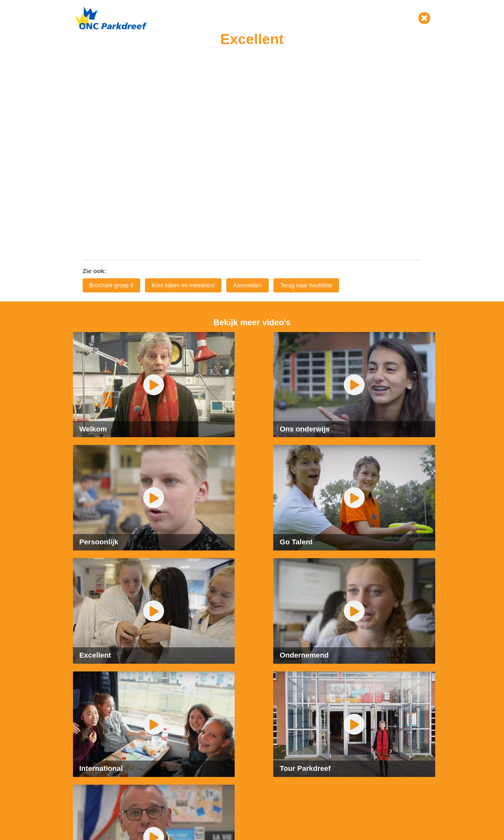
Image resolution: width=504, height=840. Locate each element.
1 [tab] (242, 666)
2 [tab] (252, 666)
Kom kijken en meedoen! (183, 285)
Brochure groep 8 (112, 285)
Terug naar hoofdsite (306, 285)
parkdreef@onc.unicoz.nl (108, 752)
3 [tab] (262, 666)
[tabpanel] (252, 640)
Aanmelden (248, 285)
